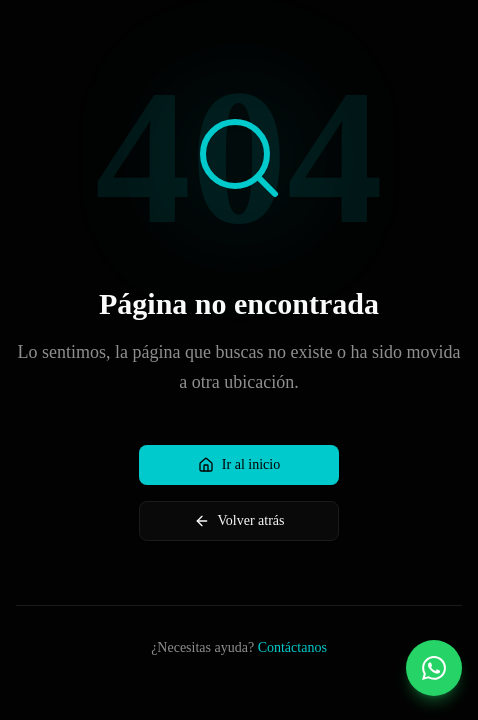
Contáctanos (292, 647)
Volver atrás (239, 521)
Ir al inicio (239, 465)
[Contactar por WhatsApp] (434, 668)
